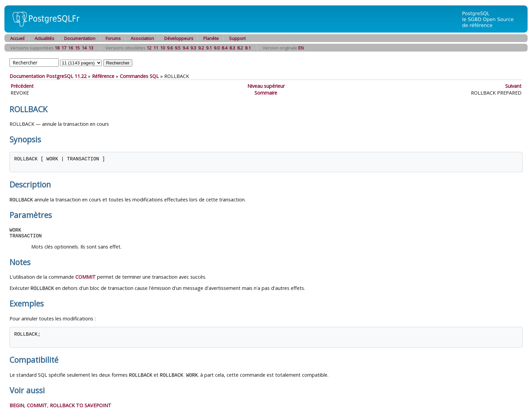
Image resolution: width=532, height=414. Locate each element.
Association (142, 38)
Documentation (80, 38)
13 (91, 48)
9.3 (193, 48)
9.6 (170, 48)
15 (77, 48)
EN (301, 48)
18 (57, 48)
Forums (113, 38)
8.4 (224, 48)
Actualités (44, 38)
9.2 (201, 48)
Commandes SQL (139, 76)
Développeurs (179, 38)
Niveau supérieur (266, 86)
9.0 (217, 48)
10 (163, 48)
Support (237, 38)
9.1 (209, 48)
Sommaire (266, 93)
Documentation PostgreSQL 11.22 (48, 76)
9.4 (185, 48)
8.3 (232, 48)
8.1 (248, 48)
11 (156, 48)
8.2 (240, 48)
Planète (211, 38)
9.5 (178, 48)
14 (84, 48)
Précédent (22, 86)
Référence (103, 76)
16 (71, 48)
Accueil (17, 38)
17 (64, 48)
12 (149, 48)
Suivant (513, 86)
